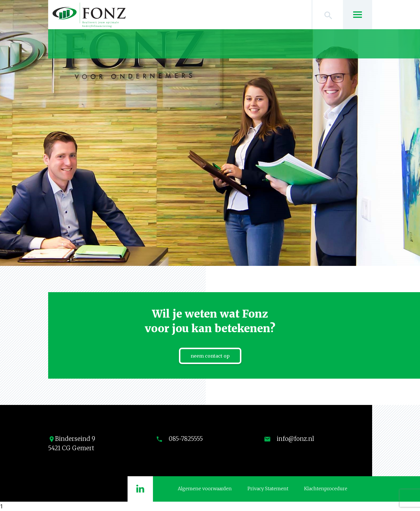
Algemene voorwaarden (205, 489)
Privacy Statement (268, 489)
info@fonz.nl (295, 439)
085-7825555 (186, 439)
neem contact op (210, 356)
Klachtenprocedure (326, 489)
